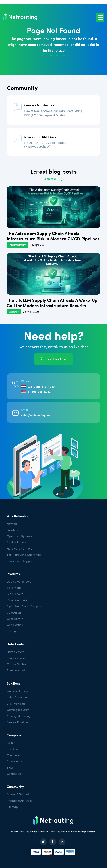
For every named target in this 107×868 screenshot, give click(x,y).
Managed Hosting (19, 716)
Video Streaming (18, 697)
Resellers (13, 749)
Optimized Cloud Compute (24, 606)
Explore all (50, 179)
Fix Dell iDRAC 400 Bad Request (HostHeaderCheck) (45, 144)
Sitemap (12, 807)
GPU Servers (15, 594)
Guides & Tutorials (39, 105)
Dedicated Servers (19, 581)
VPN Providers (16, 703)
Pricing (11, 631)
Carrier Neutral (17, 664)
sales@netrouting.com (36, 415)
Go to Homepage (54, 55)
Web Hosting (15, 625)
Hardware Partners (19, 548)
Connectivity (15, 619)
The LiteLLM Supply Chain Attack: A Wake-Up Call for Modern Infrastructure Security (52, 303)
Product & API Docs (40, 137)
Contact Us (14, 774)
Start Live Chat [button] (54, 359)
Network (13, 524)
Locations (13, 530)
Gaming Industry (18, 710)
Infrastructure (18, 245)
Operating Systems (19, 536)
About (11, 743)
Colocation (14, 612)
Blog (10, 767)
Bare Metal (14, 588)
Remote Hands (16, 670)
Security (14, 312)
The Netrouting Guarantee (24, 555)
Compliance (15, 761)
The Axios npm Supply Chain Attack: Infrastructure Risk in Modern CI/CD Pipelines (53, 236)
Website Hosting (17, 691)
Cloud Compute (17, 600)
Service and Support (20, 561)
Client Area (14, 755)
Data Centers (16, 652)
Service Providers (18, 722)
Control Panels (16, 542)
